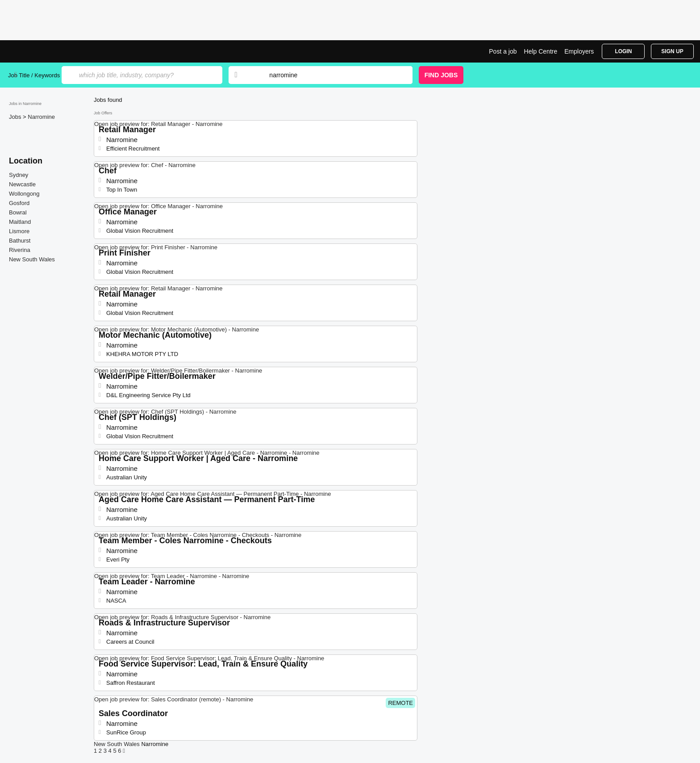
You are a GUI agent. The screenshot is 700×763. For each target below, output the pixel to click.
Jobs (16, 117)
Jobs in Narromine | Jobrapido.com (42, 51)
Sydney (19, 175)
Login (623, 51)
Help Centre (541, 51)
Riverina (20, 250)
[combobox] (332, 75)
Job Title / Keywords (34, 75)
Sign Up (672, 51)
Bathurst (20, 241)
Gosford (19, 203)
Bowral (18, 212)
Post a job (503, 51)
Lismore (19, 231)
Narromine (41, 117)
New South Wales (32, 259)
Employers (579, 51)
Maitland (20, 222)
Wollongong (24, 194)
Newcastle (22, 184)
